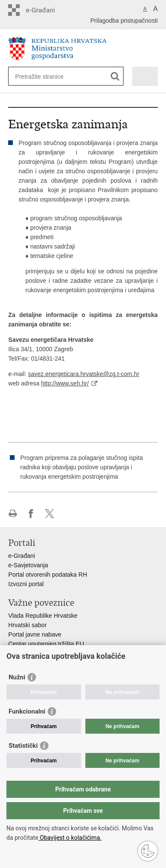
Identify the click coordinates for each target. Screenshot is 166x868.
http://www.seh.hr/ (65, 383)
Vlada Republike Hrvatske (43, 616)
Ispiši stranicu (13, 514)
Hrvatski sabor (27, 625)
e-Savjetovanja (28, 565)
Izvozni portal (26, 584)
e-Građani (21, 556)
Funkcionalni (27, 711)
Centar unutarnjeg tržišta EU (46, 644)
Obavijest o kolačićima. (70, 838)
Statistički (23, 746)
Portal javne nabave (35, 634)
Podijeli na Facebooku (31, 514)
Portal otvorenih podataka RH (48, 575)
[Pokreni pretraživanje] (115, 76)
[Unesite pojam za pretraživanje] (46, 76)
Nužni (17, 677)
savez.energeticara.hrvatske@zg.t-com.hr (83, 374)
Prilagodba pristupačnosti (124, 21)
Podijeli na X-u (50, 514)
